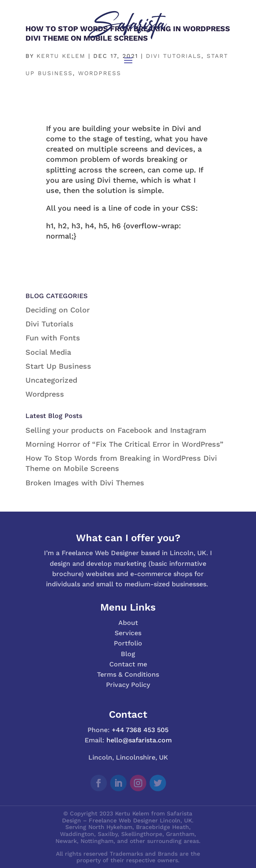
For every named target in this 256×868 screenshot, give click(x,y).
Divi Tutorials (50, 324)
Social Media (48, 352)
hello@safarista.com (139, 740)
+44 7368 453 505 (140, 730)
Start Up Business (58, 366)
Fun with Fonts (53, 338)
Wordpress (45, 394)
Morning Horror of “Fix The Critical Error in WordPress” (125, 444)
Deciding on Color (58, 310)
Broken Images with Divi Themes (85, 483)
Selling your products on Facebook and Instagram (116, 430)
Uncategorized (51, 380)
